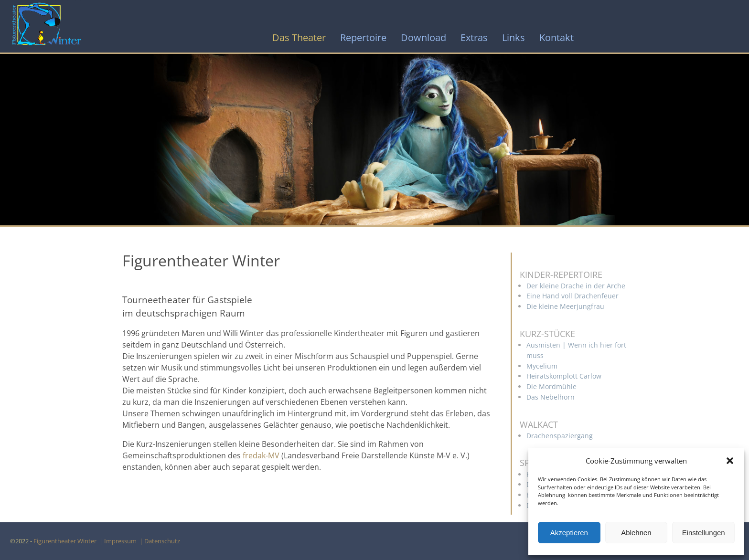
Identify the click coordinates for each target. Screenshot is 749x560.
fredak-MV (261, 455)
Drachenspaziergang (560, 436)
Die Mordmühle (551, 386)
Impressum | (124, 541)
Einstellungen (704, 533)
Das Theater (299, 37)
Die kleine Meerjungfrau (565, 306)
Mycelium (542, 366)
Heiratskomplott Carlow (564, 376)
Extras (474, 37)
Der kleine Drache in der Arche (576, 286)
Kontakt (556, 37)
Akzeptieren (569, 533)
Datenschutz (164, 541)
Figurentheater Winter (66, 541)
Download (423, 37)
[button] (730, 461)
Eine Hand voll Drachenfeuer (572, 296)
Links (514, 37)
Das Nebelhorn (551, 397)
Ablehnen (636, 533)
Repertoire (363, 37)
